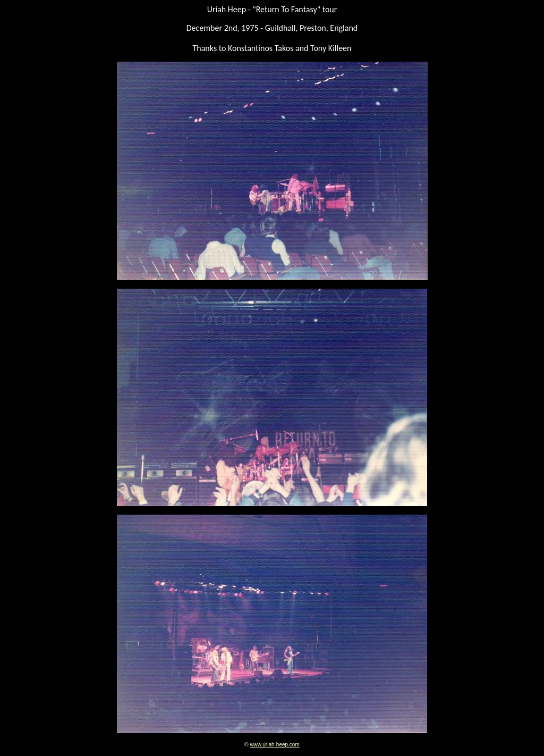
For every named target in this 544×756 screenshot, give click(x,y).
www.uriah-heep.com (274, 745)
